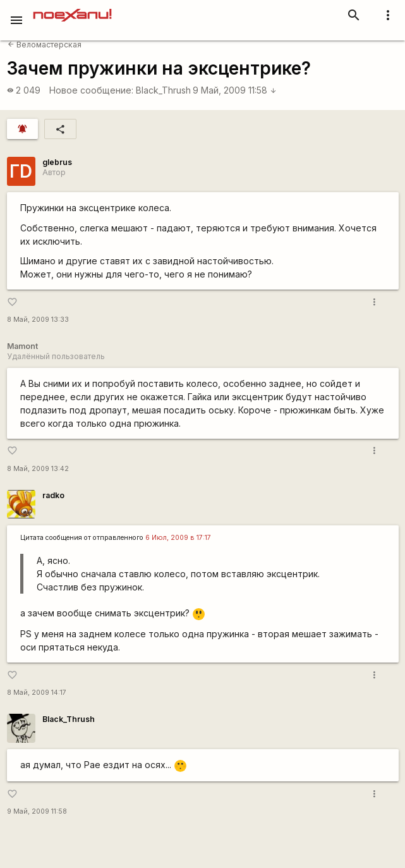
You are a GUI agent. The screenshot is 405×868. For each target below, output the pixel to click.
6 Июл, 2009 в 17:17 (178, 538)
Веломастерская (45, 45)
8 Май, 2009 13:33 (38, 320)
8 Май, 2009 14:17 (37, 693)
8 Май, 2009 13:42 (38, 469)
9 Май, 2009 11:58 (235, 90)
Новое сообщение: (91, 90)
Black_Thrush (163, 90)
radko (53, 495)
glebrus (57, 162)
